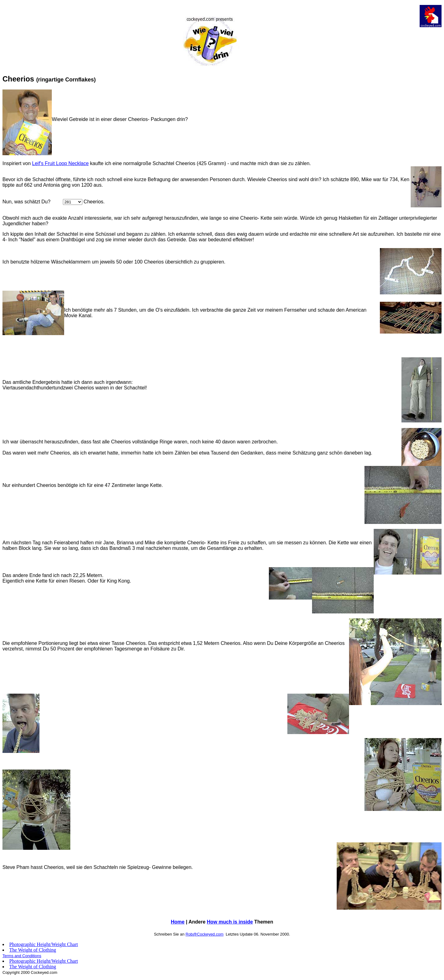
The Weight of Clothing (33, 950)
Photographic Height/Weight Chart (44, 944)
